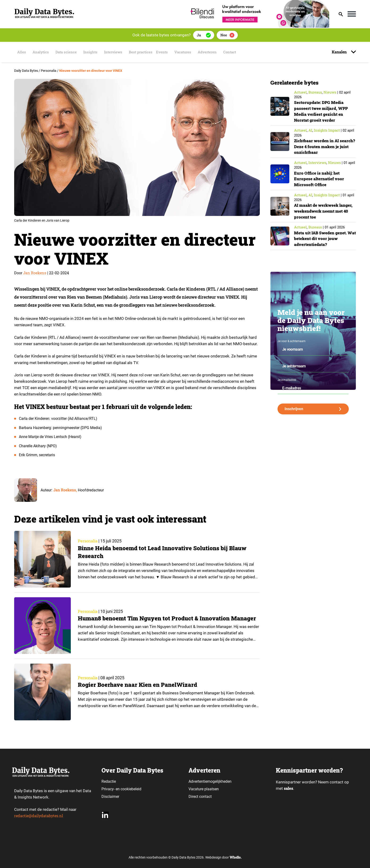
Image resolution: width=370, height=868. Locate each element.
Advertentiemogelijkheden (210, 781)
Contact (237, 52)
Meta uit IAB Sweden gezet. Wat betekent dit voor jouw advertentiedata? (322, 237)
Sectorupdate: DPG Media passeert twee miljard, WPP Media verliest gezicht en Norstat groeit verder (322, 111)
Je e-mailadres (287, 378)
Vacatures (188, 52)
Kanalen (340, 52)
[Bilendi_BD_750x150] (258, 26)
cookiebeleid (131, 789)
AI (310, 130)
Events (167, 52)
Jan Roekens (35, 273)
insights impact (327, 130)
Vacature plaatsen (204, 789)
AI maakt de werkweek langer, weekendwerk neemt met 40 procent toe (323, 210)
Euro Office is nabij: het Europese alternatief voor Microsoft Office (320, 178)
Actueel (300, 92)
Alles (20, 52)
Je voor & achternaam (292, 339)
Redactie (109, 781)
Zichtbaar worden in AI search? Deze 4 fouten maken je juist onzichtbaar (324, 146)
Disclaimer (110, 797)
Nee (224, 35)
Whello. (236, 857)
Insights (91, 52)
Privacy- (108, 789)
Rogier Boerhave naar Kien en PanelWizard (139, 685)
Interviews (115, 52)
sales (289, 789)
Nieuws (330, 92)
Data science (66, 52)
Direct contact (201, 797)
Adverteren (213, 52)
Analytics (40, 52)
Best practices (144, 52)
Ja (199, 35)
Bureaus (315, 92)
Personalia (89, 541)
